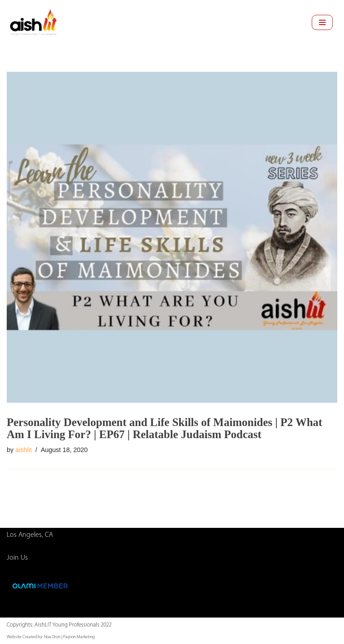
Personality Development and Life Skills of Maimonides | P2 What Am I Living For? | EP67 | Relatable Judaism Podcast (164, 428)
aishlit (24, 450)
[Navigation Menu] (322, 22)
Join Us (17, 558)
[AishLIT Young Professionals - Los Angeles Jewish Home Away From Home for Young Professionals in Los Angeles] (34, 22)
